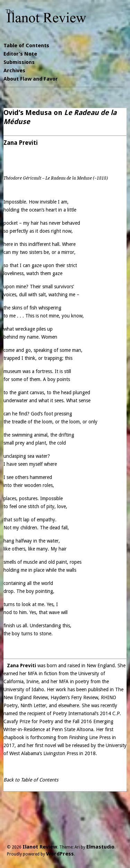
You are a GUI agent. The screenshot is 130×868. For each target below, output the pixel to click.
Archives (14, 71)
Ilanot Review (40, 847)
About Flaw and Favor (31, 79)
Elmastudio (100, 847)
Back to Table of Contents (31, 780)
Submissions (19, 62)
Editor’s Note (20, 54)
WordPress (60, 854)
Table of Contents (26, 46)
